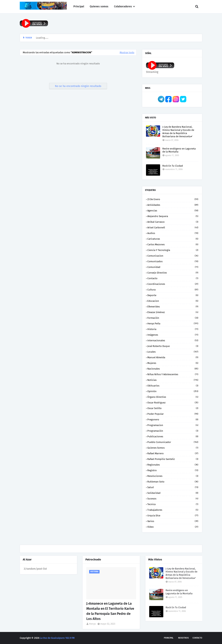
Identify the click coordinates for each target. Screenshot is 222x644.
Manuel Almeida (173, 357)
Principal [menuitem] (79, 6)
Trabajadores (173, 510)
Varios (173, 521)
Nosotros (183, 638)
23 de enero (173, 199)
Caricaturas (173, 239)
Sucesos (173, 499)
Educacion (173, 301)
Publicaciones (173, 436)
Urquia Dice (173, 516)
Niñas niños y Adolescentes (173, 374)
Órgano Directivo (173, 397)
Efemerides (173, 307)
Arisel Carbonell (173, 227)
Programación (173, 431)
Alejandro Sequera (173, 216)
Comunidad (173, 267)
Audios (173, 233)
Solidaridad (173, 493)
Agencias (173, 211)
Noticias (173, 380)
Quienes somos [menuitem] (99, 6)
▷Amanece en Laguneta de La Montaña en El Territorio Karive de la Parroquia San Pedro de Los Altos (110, 611)
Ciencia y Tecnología (173, 250)
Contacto (173, 278)
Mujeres (173, 363)
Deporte (173, 295)
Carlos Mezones (173, 244)
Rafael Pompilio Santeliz (173, 459)
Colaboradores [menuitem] (123, 6)
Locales (173, 352)
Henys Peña (173, 324)
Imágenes (173, 335)
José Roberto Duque (173, 346)
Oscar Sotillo (173, 408)
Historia (173, 329)
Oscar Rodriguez (173, 403)
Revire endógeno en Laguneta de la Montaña (179, 150)
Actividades (173, 205)
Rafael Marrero (173, 453)
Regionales (173, 465)
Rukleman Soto (173, 482)
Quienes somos (173, 448)
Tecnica (173, 504)
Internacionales (173, 340)
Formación (173, 318)
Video (173, 527)
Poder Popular (173, 414)
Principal (169, 638)
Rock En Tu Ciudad (173, 166)
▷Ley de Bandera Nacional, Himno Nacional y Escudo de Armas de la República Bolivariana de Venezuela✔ (178, 132)
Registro (173, 470)
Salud (173, 487)
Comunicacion (173, 256)
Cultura (173, 290)
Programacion (173, 425)
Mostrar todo (127, 52)
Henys (92, 624)
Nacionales (173, 369)
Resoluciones (173, 476)
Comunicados (173, 261)
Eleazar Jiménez (173, 312)
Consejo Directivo (173, 273)
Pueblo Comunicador (173, 442)
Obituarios (173, 386)
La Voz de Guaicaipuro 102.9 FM (57, 638)
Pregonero (173, 420)
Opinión (173, 391)
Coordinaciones (173, 284)
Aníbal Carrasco (173, 222)
